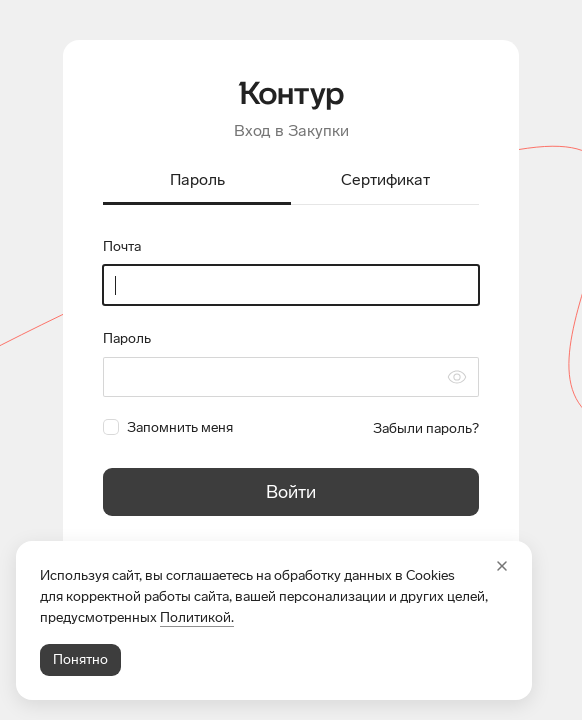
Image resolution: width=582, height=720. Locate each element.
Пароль (127, 338)
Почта (122, 246)
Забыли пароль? (426, 428)
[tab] (197, 181)
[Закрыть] (502, 566)
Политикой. (197, 617)
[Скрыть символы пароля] (457, 377)
